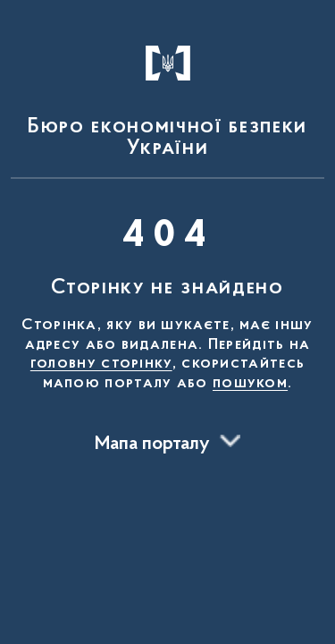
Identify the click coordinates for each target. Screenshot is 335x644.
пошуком (250, 384)
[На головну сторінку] (167, 93)
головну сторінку (101, 364)
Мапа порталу (152, 445)
